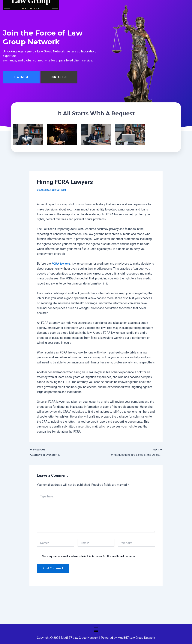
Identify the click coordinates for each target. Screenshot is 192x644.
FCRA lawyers (61, 264)
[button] (96, 630)
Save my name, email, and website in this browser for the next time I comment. (90, 557)
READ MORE (21, 78)
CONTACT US (59, 78)
